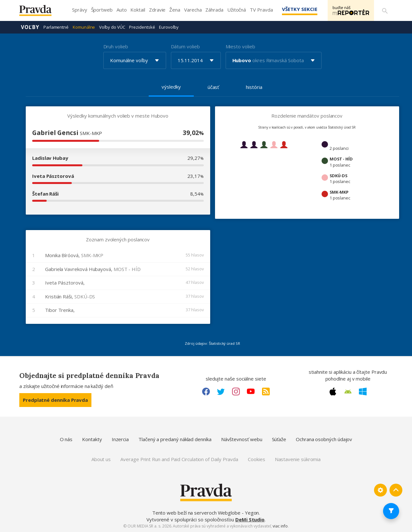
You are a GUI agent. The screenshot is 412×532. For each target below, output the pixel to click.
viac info (280, 526)
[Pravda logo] (40, 12)
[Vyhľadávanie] (385, 11)
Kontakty (92, 439)
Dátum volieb (185, 46)
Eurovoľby (169, 27)
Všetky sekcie (299, 9)
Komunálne (84, 27)
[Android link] (348, 392)
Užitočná (237, 10)
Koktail (138, 10)
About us (101, 459)
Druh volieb (116, 46)
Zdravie (157, 10)
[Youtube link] (251, 392)
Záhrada (214, 10)
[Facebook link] (206, 392)
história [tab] (254, 87)
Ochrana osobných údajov (324, 439)
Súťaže (279, 439)
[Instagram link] (236, 392)
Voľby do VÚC (112, 27)
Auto (122, 10)
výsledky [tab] (171, 87)
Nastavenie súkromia (298, 459)
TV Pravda (261, 10)
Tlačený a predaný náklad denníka (175, 439)
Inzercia (120, 439)
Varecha (193, 10)
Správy (80, 10)
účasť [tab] (213, 87)
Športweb (102, 10)
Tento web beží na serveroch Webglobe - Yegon (206, 513)
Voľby (30, 27)
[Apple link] (333, 392)
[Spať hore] (396, 490)
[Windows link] (363, 392)
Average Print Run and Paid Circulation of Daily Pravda (179, 459)
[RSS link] (266, 392)
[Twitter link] (221, 392)
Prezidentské (142, 27)
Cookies (256, 459)
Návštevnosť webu (242, 439)
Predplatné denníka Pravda (55, 400)
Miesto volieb (240, 46)
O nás (66, 439)
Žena (175, 10)
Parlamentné (56, 27)
